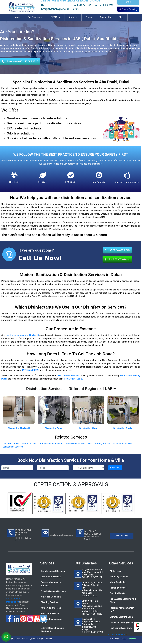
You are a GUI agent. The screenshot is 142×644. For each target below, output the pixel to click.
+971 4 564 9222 (94, 614)
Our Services (35, 17)
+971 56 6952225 (31, 370)
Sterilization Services (76, 443)
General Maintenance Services (51, 584)
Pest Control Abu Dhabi (121, 628)
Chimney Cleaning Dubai (122, 617)
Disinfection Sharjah (123, 428)
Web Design (115, 639)
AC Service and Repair (51, 608)
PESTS (56, 17)
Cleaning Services (49, 602)
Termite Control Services (51, 443)
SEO (125, 639)
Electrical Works (118, 593)
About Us (73, 17)
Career (89, 17)
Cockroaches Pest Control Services (20, 443)
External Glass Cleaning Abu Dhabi (52, 630)
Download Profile (117, 635)
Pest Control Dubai (50, 613)
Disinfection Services (123, 443)
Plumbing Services (119, 577)
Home (17, 17)
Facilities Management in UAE (122, 610)
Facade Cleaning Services (53, 591)
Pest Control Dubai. (73, 379)
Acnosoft (132, 639)
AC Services (116, 571)
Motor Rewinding (118, 582)
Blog (121, 17)
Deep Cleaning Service (99, 443)
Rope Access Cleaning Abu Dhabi (123, 601)
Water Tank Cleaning (51, 597)
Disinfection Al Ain (88, 428)
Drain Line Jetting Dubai (121, 622)
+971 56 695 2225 (95, 632)
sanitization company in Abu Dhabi (22, 335)
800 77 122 (82, 5)
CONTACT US (122, 536)
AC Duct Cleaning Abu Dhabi (51, 621)
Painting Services (118, 588)
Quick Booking (128, 9)
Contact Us (105, 17)
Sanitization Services (13, 447)
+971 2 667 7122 (94, 577)
